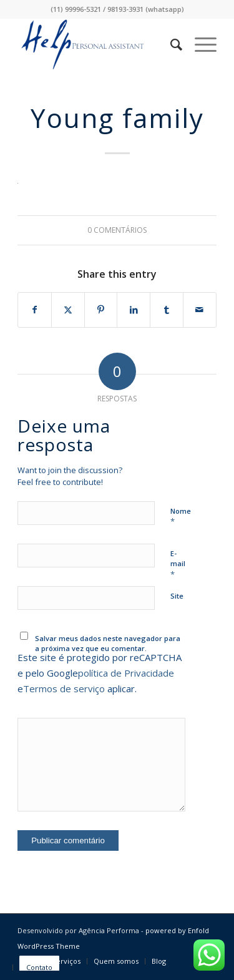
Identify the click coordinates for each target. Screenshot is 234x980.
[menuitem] (170, 44)
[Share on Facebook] (35, 310)
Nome (181, 517)
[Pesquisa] (170, 44)
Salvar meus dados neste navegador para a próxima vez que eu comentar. (108, 644)
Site (177, 596)
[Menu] (199, 44)
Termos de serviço (64, 688)
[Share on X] (68, 310)
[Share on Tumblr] (167, 310)
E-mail (178, 564)
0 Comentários (117, 230)
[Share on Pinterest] (101, 310)
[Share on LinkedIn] (134, 310)
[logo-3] (97, 44)
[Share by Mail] (200, 310)
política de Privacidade (126, 673)
